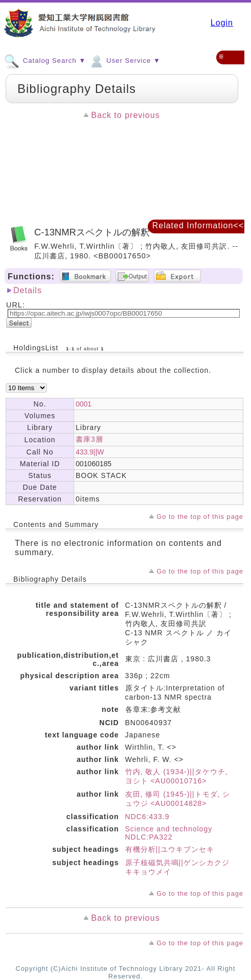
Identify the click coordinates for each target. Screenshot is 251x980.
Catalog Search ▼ (45, 60)
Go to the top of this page (200, 517)
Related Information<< (198, 225)
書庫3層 (89, 439)
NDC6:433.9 (147, 817)
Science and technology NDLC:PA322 (169, 833)
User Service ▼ (124, 60)
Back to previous (125, 115)
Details (28, 290)
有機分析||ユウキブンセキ (170, 849)
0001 (84, 404)
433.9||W (90, 452)
